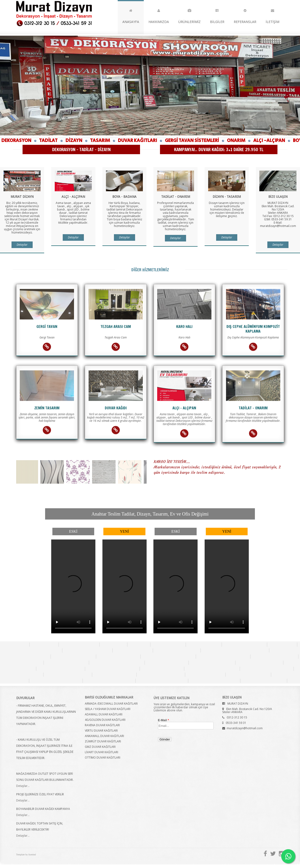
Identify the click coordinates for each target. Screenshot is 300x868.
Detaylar (22, 246)
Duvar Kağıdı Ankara (73, 656)
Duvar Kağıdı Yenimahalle (212, 668)
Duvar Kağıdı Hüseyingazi (168, 656)
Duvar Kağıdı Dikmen (212, 662)
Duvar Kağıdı (15, 644)
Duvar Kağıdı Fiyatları (177, 650)
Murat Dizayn (54, 13)
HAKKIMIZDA (159, 15)
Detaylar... (23, 790)
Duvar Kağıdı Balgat (114, 674)
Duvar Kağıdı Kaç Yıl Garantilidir (235, 650)
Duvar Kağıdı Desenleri (87, 650)
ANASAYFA (131, 15)
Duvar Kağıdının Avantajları (33, 650)
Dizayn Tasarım (204, 644)
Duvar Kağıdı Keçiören (61, 668)
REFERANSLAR (245, 15)
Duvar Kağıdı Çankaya (259, 662)
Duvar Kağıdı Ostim (22, 662)
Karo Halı (139, 644)
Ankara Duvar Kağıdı (244, 644)
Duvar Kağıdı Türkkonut (109, 680)
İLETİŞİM (273, 15)
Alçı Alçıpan (113, 644)
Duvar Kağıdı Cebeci (21, 674)
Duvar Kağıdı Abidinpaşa (267, 668)
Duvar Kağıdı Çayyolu (264, 680)
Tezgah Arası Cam (79, 644)
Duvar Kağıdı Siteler (118, 656)
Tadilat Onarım (168, 644)
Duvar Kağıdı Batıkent (161, 674)
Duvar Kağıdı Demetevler (112, 668)
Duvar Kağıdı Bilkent (248, 674)
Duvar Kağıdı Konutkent (162, 680)
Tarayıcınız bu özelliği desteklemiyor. (73, 586)
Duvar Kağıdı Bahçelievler (117, 662)
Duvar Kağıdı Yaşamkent (56, 680)
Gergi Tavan (44, 644)
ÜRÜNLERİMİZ (189, 15)
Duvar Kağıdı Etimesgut (214, 680)
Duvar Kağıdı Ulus (205, 674)
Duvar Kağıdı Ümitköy (68, 674)
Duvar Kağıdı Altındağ (274, 656)
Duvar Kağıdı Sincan (162, 668)
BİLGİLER (217, 15)
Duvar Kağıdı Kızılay (167, 662)
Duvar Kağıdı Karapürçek (223, 656)
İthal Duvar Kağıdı (133, 650)
